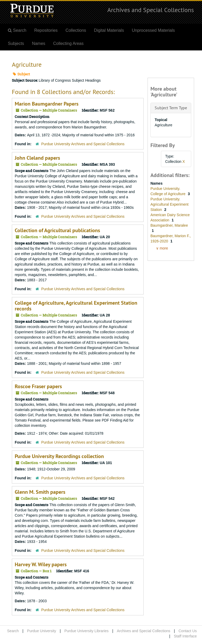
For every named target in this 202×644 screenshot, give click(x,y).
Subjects (16, 43)
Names (39, 43)
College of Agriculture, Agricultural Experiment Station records (76, 306)
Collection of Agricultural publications (57, 230)
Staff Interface (185, 636)
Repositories (46, 30)
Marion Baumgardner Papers (47, 104)
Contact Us (188, 631)
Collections (76, 30)
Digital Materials (109, 30)
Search (13, 631)
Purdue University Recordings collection (59, 456)
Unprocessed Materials (153, 30)
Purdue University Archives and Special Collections (83, 144)
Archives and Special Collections (151, 10)
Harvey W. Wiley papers (41, 564)
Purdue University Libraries (87, 631)
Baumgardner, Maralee (169, 225)
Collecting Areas (68, 43)
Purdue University (42, 631)
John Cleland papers (37, 158)
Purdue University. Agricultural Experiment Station (170, 204)
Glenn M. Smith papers (40, 492)
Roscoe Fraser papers (38, 386)
